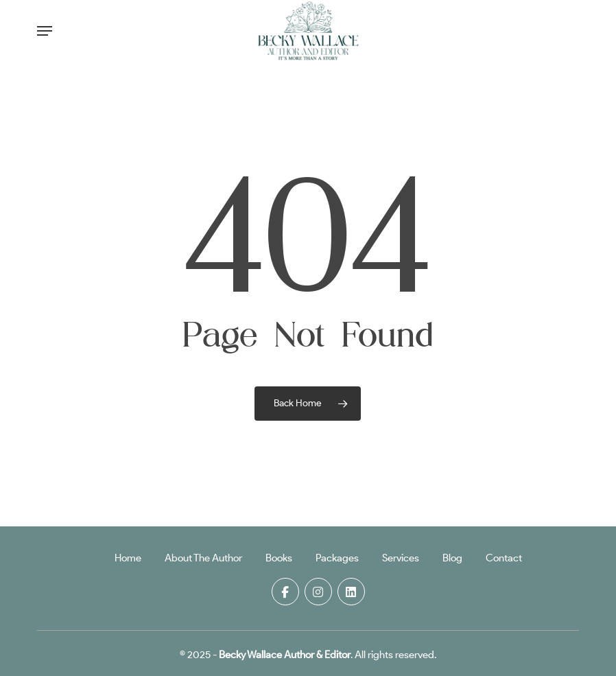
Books (279, 558)
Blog (452, 558)
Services (401, 558)
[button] (45, 31)
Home (128, 558)
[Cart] (564, 31)
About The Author (203, 558)
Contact (504, 558)
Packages (337, 558)
